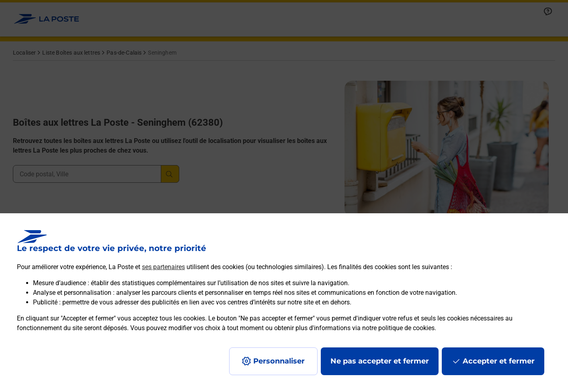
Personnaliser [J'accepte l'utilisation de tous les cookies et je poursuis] (279, 361)
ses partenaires (163, 267)
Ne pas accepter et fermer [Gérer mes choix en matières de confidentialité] (380, 361)
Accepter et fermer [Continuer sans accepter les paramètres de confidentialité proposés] (499, 361)
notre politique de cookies (398, 328)
